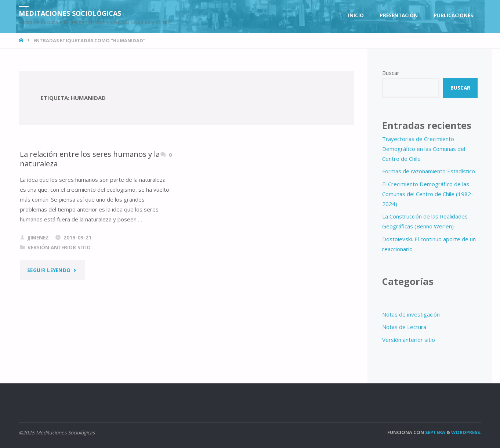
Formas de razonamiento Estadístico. (429, 171)
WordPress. (466, 432)
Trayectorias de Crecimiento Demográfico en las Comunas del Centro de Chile (424, 149)
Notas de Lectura (404, 327)
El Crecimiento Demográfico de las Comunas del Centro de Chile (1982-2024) (428, 194)
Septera (435, 432)
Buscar (391, 73)
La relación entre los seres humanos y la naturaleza (90, 159)
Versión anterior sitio (59, 248)
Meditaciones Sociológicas (70, 13)
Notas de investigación (411, 314)
